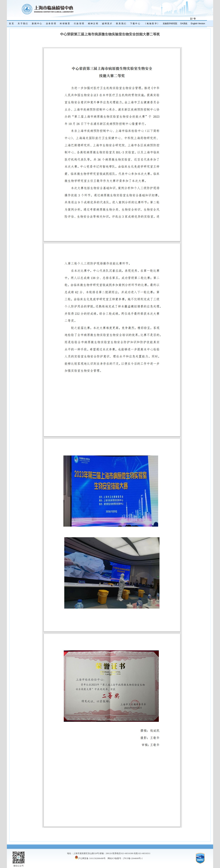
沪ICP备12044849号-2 (133, 858)
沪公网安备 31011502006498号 (90, 858)
